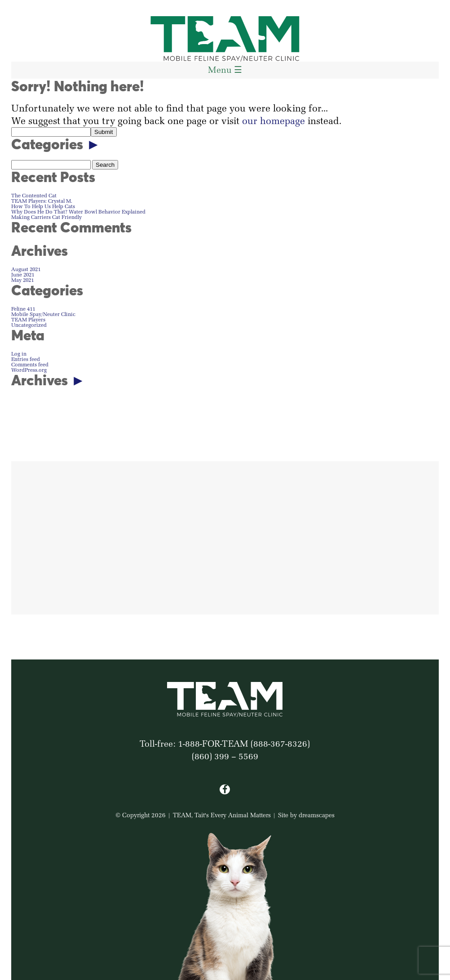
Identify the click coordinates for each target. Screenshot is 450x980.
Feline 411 (23, 309)
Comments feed (30, 364)
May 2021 (22, 280)
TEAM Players (28, 319)
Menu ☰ (225, 70)
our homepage (274, 121)
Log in (19, 354)
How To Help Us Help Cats (43, 206)
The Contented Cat (34, 195)
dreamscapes (317, 815)
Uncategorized (29, 325)
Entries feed (26, 359)
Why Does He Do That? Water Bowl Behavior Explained (78, 212)
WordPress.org (29, 370)
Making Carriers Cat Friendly (46, 217)
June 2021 (23, 274)
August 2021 (26, 269)
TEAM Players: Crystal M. (42, 201)
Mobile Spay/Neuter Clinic (43, 314)
